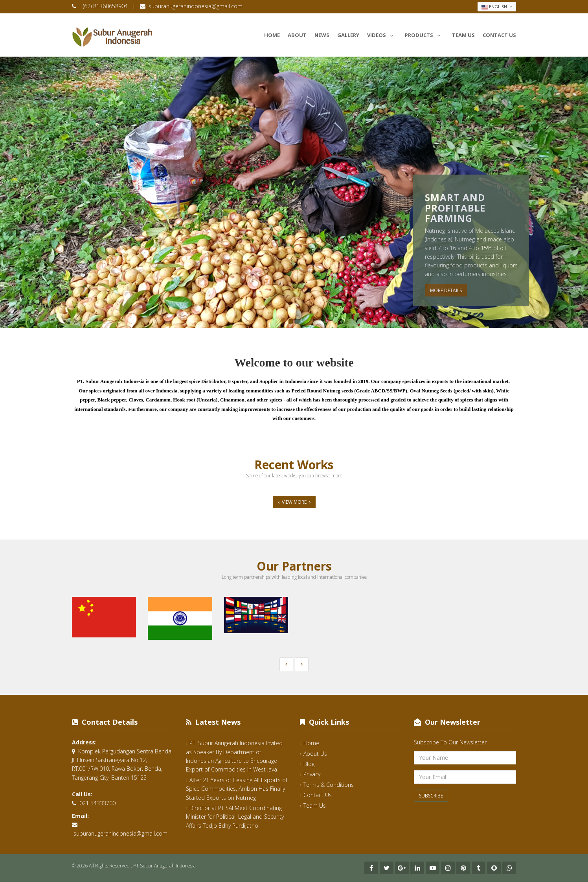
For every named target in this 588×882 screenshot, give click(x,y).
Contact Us (499, 35)
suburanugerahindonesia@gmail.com (196, 6)
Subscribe (431, 796)
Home (272, 35)
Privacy (312, 774)
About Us (315, 754)
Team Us (463, 35)
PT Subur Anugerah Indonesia (164, 866)
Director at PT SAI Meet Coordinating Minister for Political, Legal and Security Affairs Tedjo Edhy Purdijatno (235, 817)
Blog (309, 764)
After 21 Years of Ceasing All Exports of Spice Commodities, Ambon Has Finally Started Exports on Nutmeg (237, 789)
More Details (446, 290)
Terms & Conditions (329, 785)
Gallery (348, 35)
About (297, 35)
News (322, 35)
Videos (382, 34)
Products (424, 34)
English (497, 7)
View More (294, 502)
